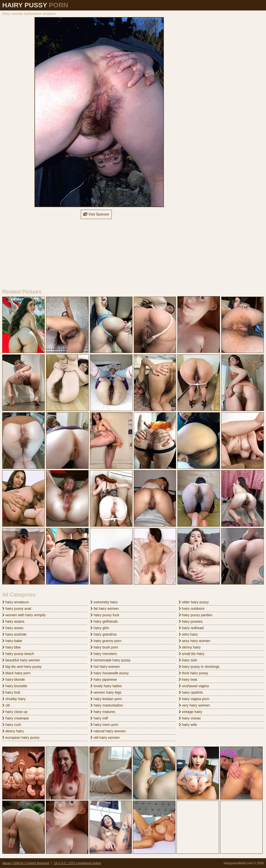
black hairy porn (16, 673)
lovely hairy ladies (106, 686)
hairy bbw (11, 647)
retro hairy (188, 634)
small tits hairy (192, 654)
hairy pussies (191, 621)
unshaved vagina (194, 686)
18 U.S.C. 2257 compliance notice (77, 863)
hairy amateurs (16, 602)
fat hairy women (105, 609)
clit (6, 705)
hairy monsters (104, 654)
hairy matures (103, 712)
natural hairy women (108, 731)
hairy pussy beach (18, 654)
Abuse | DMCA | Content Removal (26, 863)
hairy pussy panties (196, 615)
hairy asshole (14, 634)
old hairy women (105, 738)
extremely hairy (104, 602)
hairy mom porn (104, 725)
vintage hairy (190, 712)
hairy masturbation (107, 705)
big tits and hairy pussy (22, 667)
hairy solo (188, 660)
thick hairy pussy (194, 673)
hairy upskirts (191, 692)
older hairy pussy (194, 602)
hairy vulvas (190, 718)
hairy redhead (191, 628)
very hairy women (194, 705)
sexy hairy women (195, 641)
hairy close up (15, 712)
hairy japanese (104, 680)
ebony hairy (13, 731)
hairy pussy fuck (105, 615)
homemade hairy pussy (110, 660)
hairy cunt (12, 725)
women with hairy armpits (24, 615)
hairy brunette (15, 686)
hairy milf (99, 718)
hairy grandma (103, 634)
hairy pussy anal (17, 609)
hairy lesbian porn (106, 699)
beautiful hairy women (21, 660)
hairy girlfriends (104, 621)
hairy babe (12, 641)
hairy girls (100, 628)
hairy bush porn (104, 647)
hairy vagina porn (194, 699)
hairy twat (188, 680)
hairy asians (13, 621)
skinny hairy (190, 647)
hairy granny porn (106, 641)
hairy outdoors (192, 609)
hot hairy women (105, 667)
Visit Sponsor (96, 214)
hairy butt (11, 692)
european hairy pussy (21, 738)
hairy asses (13, 628)
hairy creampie (15, 718)
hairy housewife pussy (110, 673)
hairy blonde (14, 680)
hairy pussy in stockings (199, 667)
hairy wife (188, 725)
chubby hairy (14, 699)
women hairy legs (106, 692)
